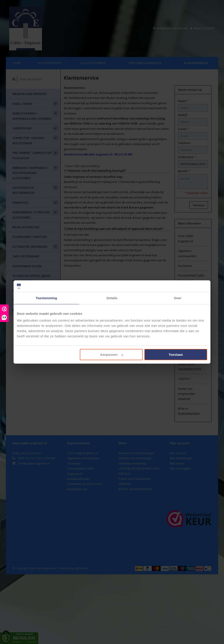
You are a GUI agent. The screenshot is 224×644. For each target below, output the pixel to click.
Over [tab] (178, 298)
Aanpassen (112, 355)
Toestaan (176, 355)
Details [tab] (112, 298)
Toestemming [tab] (46, 298)
